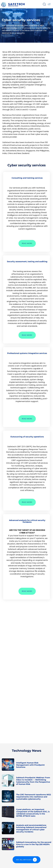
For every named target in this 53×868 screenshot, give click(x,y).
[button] (44, 4)
